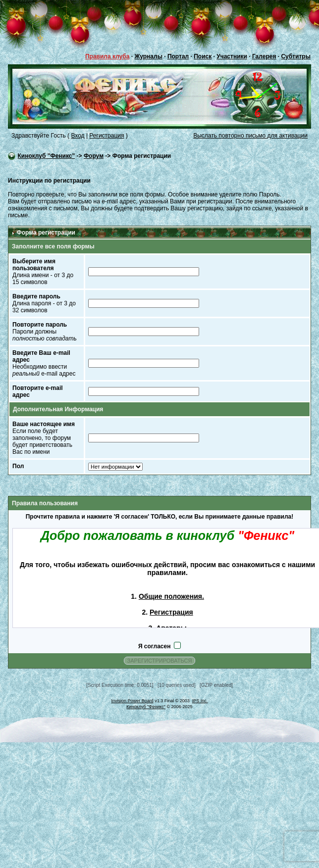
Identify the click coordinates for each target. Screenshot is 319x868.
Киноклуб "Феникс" (46, 156)
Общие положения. (171, 596)
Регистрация (106, 136)
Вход (78, 136)
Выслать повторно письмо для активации (250, 136)
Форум (94, 156)
